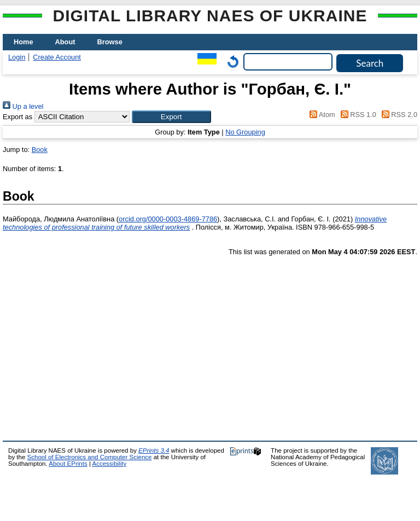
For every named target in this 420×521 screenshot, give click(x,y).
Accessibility (109, 464)
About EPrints (68, 464)
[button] (171, 117)
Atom (321, 115)
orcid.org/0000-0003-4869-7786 (168, 219)
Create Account (57, 57)
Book (40, 150)
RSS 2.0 (398, 115)
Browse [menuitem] (110, 42)
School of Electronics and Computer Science (90, 457)
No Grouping (245, 132)
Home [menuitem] (24, 42)
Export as (17, 117)
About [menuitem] (65, 42)
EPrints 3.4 (154, 450)
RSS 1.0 (357, 115)
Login (17, 57)
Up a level (23, 106)
